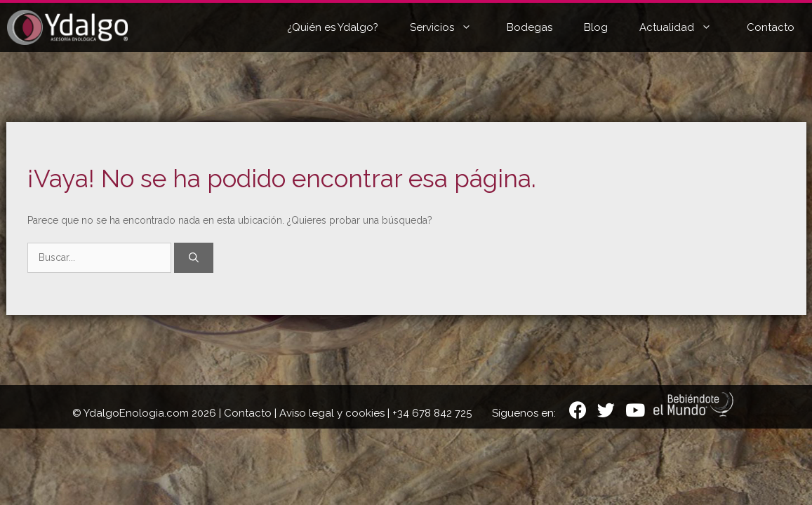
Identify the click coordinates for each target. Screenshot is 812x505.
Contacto (771, 27)
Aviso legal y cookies (332, 413)
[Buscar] (194, 258)
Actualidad (686, 27)
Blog (596, 27)
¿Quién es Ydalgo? (333, 27)
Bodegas (530, 27)
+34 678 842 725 (432, 413)
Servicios (451, 27)
